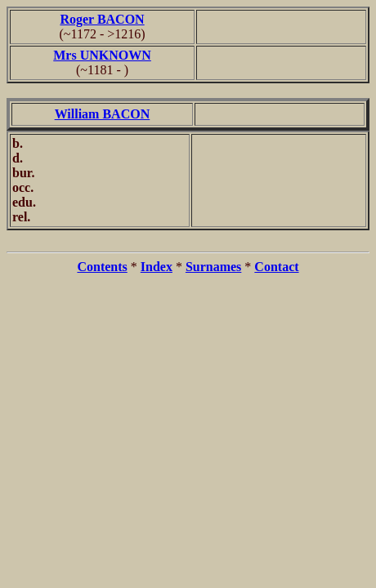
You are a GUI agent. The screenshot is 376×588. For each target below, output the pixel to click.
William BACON (103, 114)
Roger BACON (102, 19)
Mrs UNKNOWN (102, 55)
